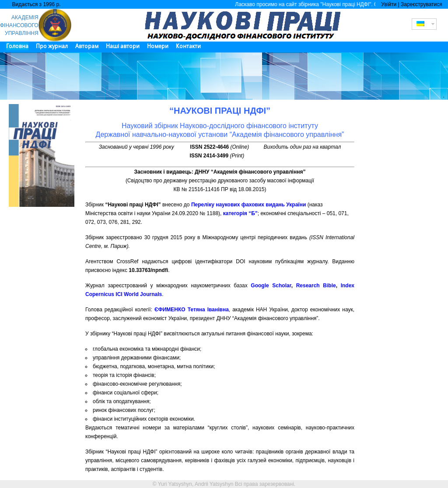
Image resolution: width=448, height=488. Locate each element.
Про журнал (52, 46)
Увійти (389, 4)
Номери (158, 46)
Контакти (188, 46)
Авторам (87, 46)
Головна (17, 46)
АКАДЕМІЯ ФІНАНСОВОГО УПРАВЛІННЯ (19, 25)
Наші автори (123, 46)
